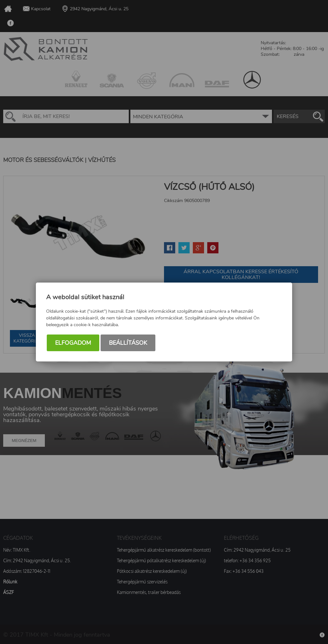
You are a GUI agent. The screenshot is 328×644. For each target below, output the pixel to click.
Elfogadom (73, 343)
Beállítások (128, 343)
